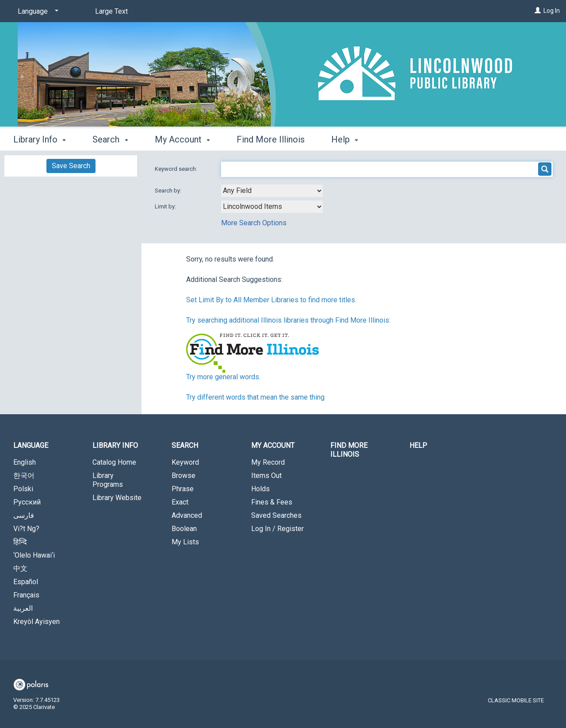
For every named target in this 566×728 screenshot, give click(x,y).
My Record (268, 462)
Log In (552, 11)
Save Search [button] (71, 166)
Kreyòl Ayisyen (36, 622)
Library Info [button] (40, 139)
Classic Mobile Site (516, 700)
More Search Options (254, 223)
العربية (23, 608)
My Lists (185, 542)
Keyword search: (177, 169)
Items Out (266, 476)
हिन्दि (20, 542)
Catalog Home (114, 462)
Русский (27, 502)
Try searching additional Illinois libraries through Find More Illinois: (288, 320)
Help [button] (345, 139)
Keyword (185, 462)
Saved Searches (276, 515)
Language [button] (31, 445)
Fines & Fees (272, 502)
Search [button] (110, 139)
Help (418, 445)
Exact (180, 502)
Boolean (184, 529)
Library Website (117, 498)
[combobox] (272, 191)
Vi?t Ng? (26, 529)
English (25, 462)
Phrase (183, 489)
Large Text (111, 11)
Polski (23, 489)
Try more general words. (223, 377)
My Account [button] (182, 139)
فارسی (24, 515)
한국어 (24, 476)
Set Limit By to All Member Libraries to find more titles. (271, 300)
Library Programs (108, 480)
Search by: (169, 191)
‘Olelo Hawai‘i (34, 555)
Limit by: (166, 206)
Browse (184, 476)
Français (26, 595)
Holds (260, 489)
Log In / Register (277, 529)
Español (26, 582)
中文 (20, 568)
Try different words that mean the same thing (255, 397)
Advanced (187, 515)
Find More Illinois (271, 139)
